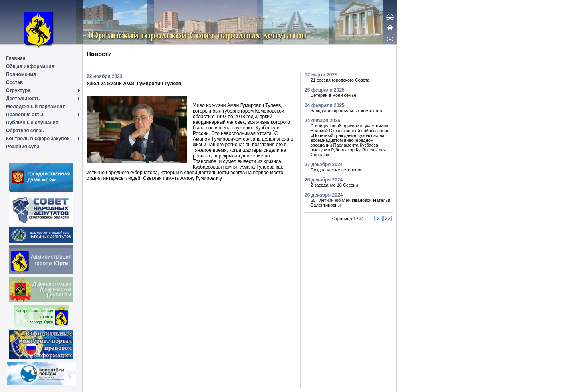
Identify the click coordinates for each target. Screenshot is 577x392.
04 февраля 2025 (325, 105)
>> (388, 219)
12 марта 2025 (321, 75)
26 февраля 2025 (325, 90)
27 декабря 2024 (324, 165)
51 (362, 219)
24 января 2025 (322, 121)
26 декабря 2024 (324, 180)
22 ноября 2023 (105, 76)
